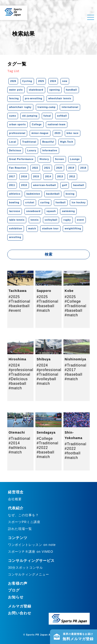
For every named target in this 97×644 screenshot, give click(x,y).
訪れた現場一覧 (20, 529)
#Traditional (20, 301)
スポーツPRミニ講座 (24, 522)
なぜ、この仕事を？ (23, 515)
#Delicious (18, 379)
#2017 (70, 370)
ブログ (14, 590)
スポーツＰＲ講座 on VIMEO (30, 552)
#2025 (14, 297)
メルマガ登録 (20, 606)
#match (43, 310)
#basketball (19, 306)
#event (15, 310)
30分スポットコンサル (25, 568)
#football (73, 453)
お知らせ (16, 597)
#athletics (18, 448)
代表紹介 (16, 508)
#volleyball (46, 379)
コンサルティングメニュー (29, 574)
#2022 (42, 448)
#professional (21, 370)
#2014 (14, 443)
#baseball (45, 306)
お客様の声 (18, 583)
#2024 (14, 365)
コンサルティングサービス (31, 561)
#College (73, 301)
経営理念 (16, 492)
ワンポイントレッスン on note (32, 545)
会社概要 (15, 499)
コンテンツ (18, 538)
